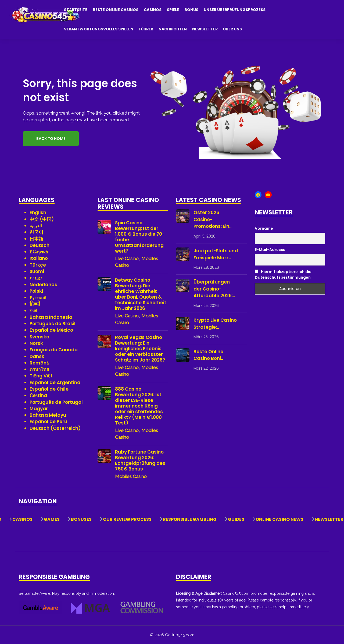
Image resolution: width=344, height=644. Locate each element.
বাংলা (33, 311)
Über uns (232, 29)
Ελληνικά (39, 252)
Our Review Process (127, 519)
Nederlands (43, 285)
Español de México (51, 330)
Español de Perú (48, 422)
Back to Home (51, 139)
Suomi (37, 271)
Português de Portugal (56, 402)
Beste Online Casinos (116, 10)
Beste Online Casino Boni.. (208, 355)
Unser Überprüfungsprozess (235, 10)
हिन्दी (35, 304)
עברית (36, 278)
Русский (38, 298)
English (38, 213)
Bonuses (81, 519)
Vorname (264, 228)
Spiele (173, 10)
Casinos (153, 10)
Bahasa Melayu (48, 415)
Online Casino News (279, 519)
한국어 (36, 232)
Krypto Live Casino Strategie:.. (215, 324)
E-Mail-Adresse (270, 250)
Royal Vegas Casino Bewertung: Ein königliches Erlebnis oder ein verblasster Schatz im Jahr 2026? (140, 349)
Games (52, 519)
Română (39, 363)
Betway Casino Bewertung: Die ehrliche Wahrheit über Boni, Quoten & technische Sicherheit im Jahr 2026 (141, 294)
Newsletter (205, 29)
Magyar (39, 409)
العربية (36, 226)
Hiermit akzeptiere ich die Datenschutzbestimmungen (283, 275)
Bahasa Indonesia (51, 317)
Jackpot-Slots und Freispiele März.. (216, 254)
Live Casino (127, 259)
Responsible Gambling (190, 519)
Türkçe (38, 265)
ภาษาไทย (39, 369)
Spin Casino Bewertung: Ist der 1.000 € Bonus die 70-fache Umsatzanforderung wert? (140, 237)
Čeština (38, 395)
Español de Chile (49, 389)
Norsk (36, 343)
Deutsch (40, 245)
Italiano (39, 258)
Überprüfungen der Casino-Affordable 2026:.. (214, 289)
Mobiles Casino (131, 476)
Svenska (40, 337)
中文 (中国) (42, 219)
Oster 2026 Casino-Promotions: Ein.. (212, 219)
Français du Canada (54, 350)
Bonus (191, 10)
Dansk (37, 356)
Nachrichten (173, 29)
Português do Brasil (53, 324)
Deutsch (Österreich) (55, 428)
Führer (146, 29)
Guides (236, 519)
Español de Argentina (55, 383)
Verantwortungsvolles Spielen (99, 29)
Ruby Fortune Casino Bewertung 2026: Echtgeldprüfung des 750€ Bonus (140, 461)
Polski (36, 291)
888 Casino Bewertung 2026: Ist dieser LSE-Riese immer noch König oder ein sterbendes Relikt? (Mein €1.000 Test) (139, 406)
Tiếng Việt (41, 376)
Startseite (76, 10)
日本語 (36, 239)
